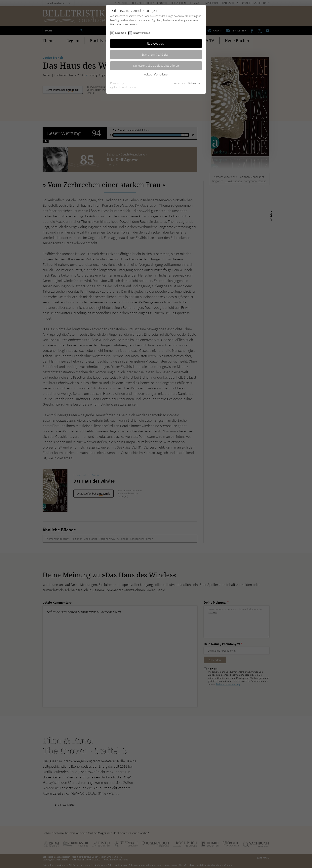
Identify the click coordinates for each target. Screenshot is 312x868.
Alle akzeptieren (156, 43)
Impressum (180, 83)
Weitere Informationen (156, 74)
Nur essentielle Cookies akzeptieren (156, 65)
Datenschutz (195, 83)
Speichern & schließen (156, 54)
